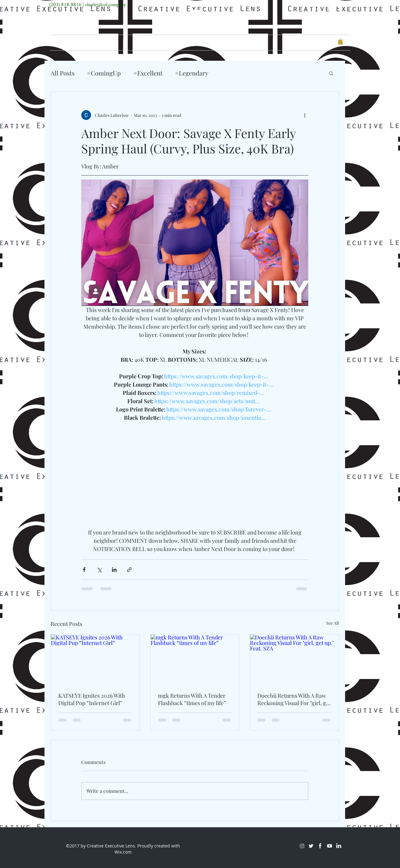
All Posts (63, 73)
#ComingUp (104, 73)
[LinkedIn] (347, 5)
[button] (340, 41)
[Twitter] (319, 5)
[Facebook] (329, 5)
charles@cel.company (105, 5)
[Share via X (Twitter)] (99, 570)
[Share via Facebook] (84, 570)
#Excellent (148, 73)
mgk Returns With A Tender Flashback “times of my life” (192, 699)
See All (333, 623)
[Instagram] (310, 5)
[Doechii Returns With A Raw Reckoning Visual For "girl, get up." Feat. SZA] (294, 659)
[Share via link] (129, 570)
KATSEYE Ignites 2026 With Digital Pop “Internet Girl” (92, 699)
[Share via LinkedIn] (114, 570)
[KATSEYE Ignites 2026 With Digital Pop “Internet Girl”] (95, 659)
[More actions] (305, 115)
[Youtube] (338, 5)
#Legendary (192, 73)
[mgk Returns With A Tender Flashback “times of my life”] (195, 659)
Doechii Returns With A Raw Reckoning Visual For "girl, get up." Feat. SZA (294, 699)
